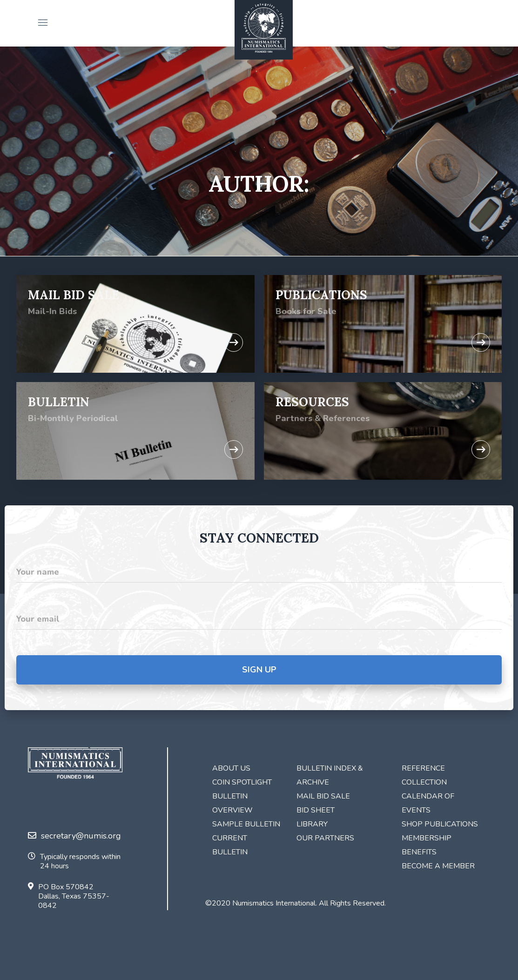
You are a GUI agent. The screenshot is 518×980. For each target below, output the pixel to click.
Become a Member (438, 866)
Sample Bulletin (246, 824)
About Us (231, 768)
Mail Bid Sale (323, 796)
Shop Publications (440, 824)
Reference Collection (424, 775)
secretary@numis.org (74, 836)
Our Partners (325, 838)
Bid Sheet (316, 810)
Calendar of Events (428, 803)
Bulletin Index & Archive (330, 775)
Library (312, 824)
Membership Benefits (427, 845)
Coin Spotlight (242, 782)
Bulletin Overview (232, 803)
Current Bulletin (230, 845)
